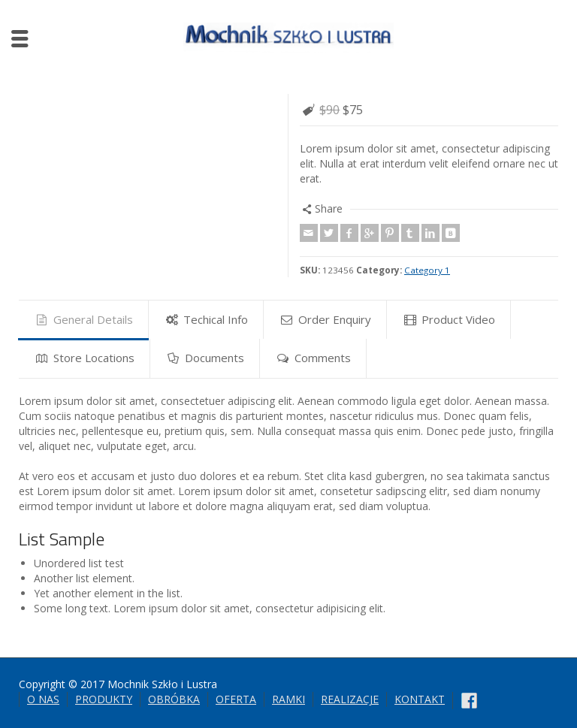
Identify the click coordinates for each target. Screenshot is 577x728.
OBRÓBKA (174, 699)
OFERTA (236, 699)
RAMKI (288, 699)
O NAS (43, 699)
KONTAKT (420, 699)
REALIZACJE (350, 699)
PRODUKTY (104, 699)
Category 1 (427, 270)
